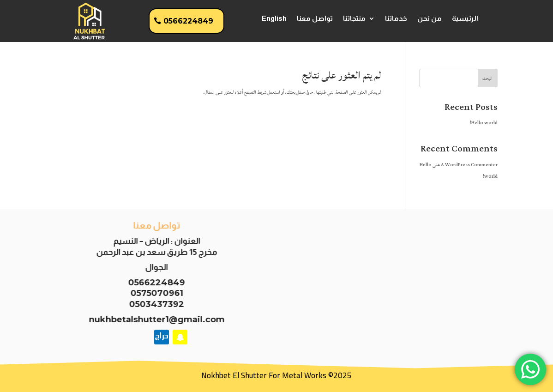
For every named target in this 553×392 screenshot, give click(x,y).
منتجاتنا (354, 19)
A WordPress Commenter (469, 165)
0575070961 (153, 293)
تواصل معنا (315, 19)
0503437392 (153, 304)
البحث (487, 78)
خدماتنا (396, 19)
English (274, 19)
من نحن (430, 19)
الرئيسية (465, 19)
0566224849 (188, 21)
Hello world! (484, 123)
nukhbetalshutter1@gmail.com (153, 320)
